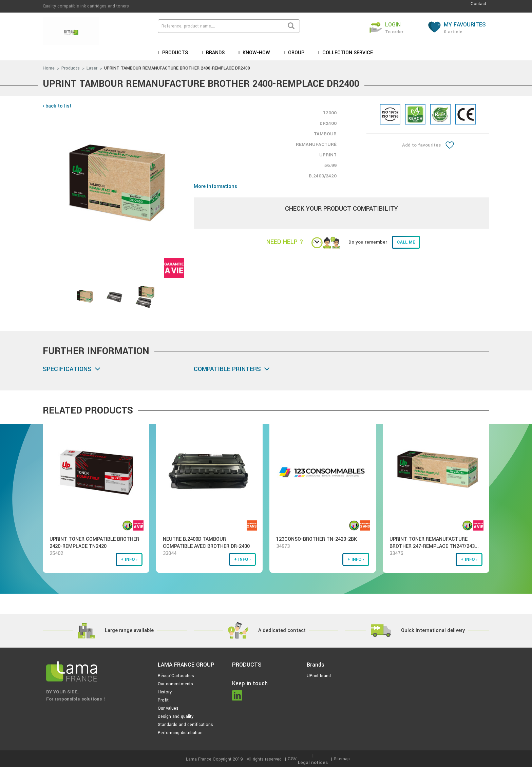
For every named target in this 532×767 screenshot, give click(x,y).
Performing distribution (180, 733)
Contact (478, 4)
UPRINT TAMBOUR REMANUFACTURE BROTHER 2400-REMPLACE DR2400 (177, 68)
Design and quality (176, 716)
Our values (168, 708)
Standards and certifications (185, 725)
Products (174, 53)
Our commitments (175, 684)
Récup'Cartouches (176, 676)
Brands (215, 53)
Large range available (129, 630)
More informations (215, 186)
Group (296, 53)
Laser (92, 68)
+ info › (129, 559)
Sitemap (342, 759)
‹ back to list (57, 106)
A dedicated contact (282, 630)
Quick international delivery (433, 630)
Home (49, 68)
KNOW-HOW (256, 53)
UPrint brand (319, 676)
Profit (163, 700)
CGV (292, 759)
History (165, 692)
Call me (406, 242)
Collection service (347, 53)
